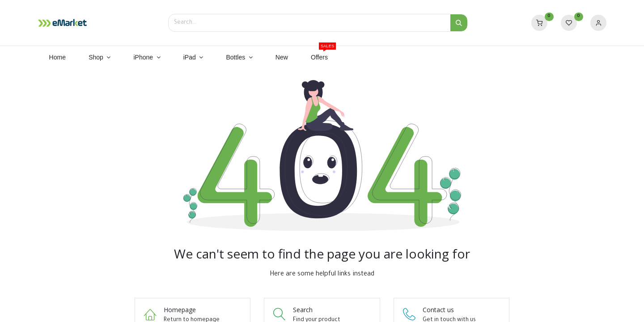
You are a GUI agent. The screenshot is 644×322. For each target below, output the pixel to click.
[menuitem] (57, 58)
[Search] (459, 23)
